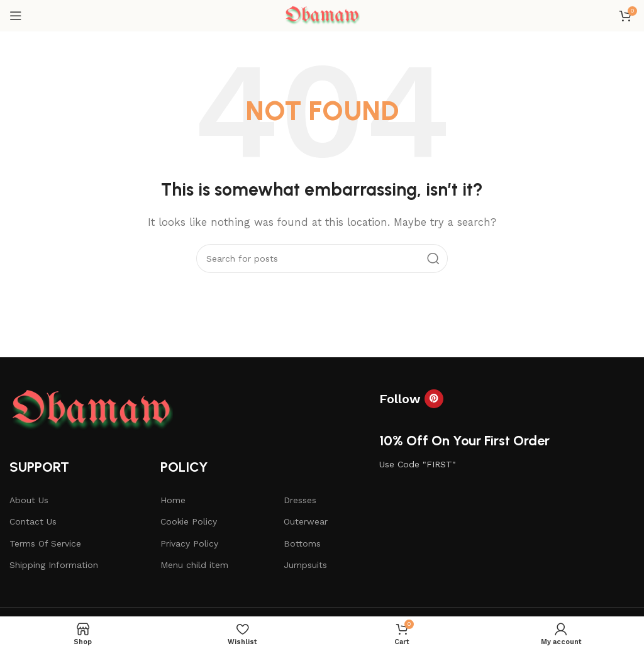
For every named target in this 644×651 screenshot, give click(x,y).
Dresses (300, 500)
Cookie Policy (189, 521)
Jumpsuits (305, 565)
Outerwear (306, 521)
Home (173, 500)
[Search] (322, 259)
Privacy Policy (189, 543)
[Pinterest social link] (434, 399)
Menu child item (194, 565)
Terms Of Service (45, 543)
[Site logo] (322, 15)
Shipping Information (54, 565)
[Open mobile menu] (16, 16)
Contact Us (33, 521)
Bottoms (302, 543)
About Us (29, 500)
